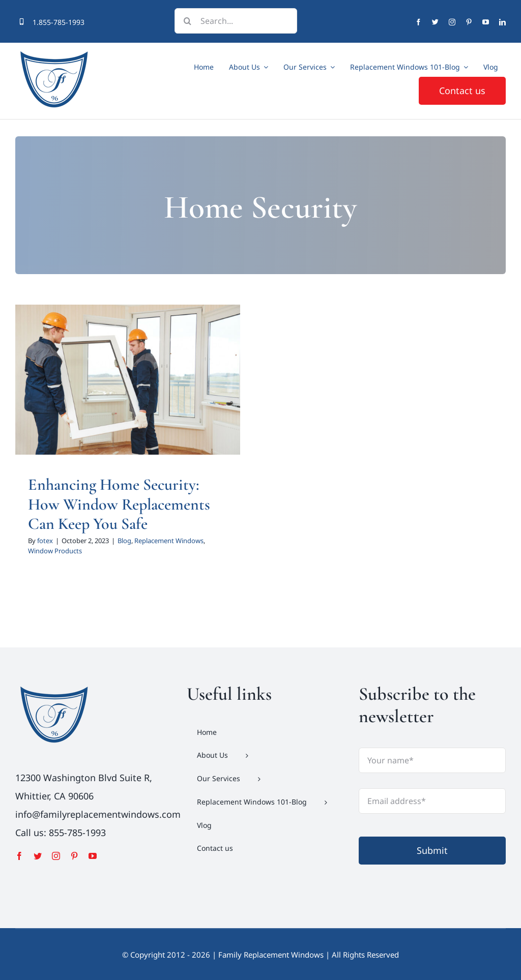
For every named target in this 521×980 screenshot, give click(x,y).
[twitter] (435, 22)
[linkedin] (502, 22)
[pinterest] (469, 22)
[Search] (187, 21)
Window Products (55, 551)
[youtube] (486, 22)
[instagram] (452, 22)
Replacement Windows (169, 541)
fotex (45, 541)
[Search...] (236, 21)
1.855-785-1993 (59, 22)
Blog (124, 541)
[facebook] (418, 22)
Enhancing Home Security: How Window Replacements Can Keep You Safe (119, 504)
